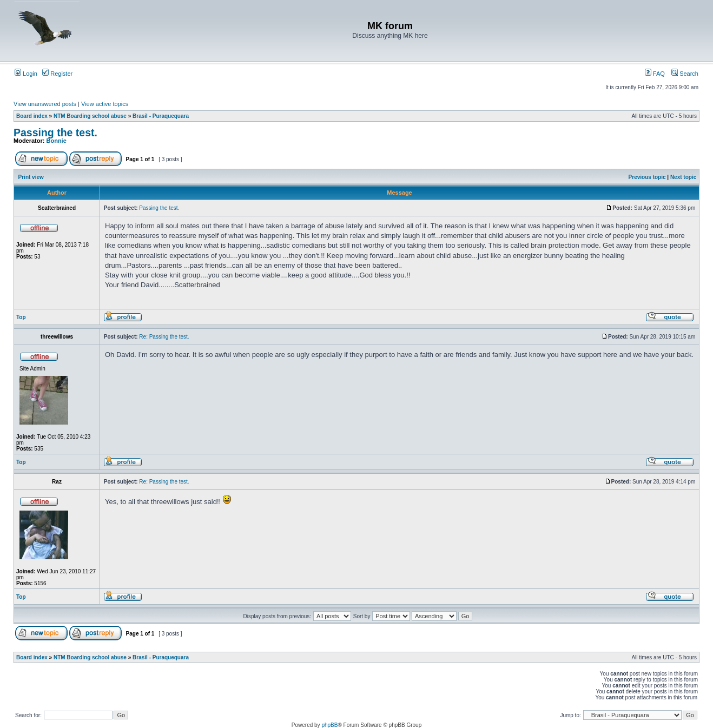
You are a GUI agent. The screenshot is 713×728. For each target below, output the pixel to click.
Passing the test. (55, 133)
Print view (31, 177)
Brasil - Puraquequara (161, 116)
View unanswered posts (45, 104)
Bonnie (57, 141)
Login (26, 74)
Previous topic (647, 177)
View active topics (105, 104)
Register (57, 74)
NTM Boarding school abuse (90, 116)
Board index (32, 116)
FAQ (655, 74)
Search (685, 74)
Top (21, 317)
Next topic (683, 177)
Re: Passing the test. (164, 337)
